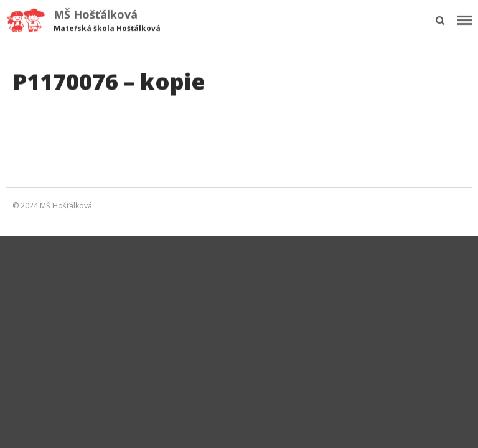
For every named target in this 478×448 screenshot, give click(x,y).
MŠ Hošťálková (96, 14)
